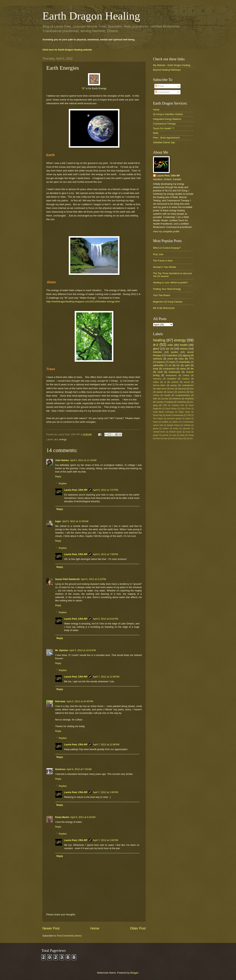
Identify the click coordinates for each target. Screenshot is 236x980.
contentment (188, 385)
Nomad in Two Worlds (165, 267)
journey (165, 399)
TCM (189, 415)
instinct (166, 429)
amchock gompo (174, 419)
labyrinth (186, 429)
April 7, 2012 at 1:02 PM (105, 840)
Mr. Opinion (62, 650)
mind (160, 372)
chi (170, 365)
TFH (191, 359)
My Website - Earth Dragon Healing (172, 65)
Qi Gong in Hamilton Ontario (168, 114)
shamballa (185, 362)
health (184, 345)
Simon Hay (158, 415)
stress (184, 349)
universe (182, 392)
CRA (165, 405)
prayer (156, 435)
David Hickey (171, 409)
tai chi (170, 349)
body (156, 369)
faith (155, 399)
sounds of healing (165, 402)
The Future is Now (163, 261)
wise (165, 438)
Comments (162, 92)
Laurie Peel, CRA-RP (76, 490)
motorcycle (174, 372)
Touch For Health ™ (164, 128)
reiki (170, 345)
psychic (165, 435)
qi (165, 382)
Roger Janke (184, 412)
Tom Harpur (158, 419)
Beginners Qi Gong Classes (168, 302)
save (174, 435)
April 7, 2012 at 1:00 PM (105, 792)
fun (178, 365)
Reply (58, 476)
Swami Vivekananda (175, 415)
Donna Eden (159, 385)
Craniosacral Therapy (164, 124)
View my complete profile (166, 231)
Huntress (60, 769)
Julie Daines (62, 460)
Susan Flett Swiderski (67, 579)
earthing (187, 425)
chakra (186, 375)
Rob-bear (60, 701)
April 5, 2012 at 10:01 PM (83, 650)
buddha (165, 422)
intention (158, 352)
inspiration (172, 355)
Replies (63, 483)
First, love (158, 254)
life (192, 369)
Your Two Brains (162, 295)
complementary (182, 395)
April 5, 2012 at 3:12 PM (93, 579)
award (188, 419)
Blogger (134, 973)
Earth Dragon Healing (91, 16)
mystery (186, 379)
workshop (182, 402)
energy (63, 439)
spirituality (158, 365)
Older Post (138, 928)
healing (159, 340)
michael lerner (159, 432)
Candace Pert (178, 405)
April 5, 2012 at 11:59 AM (75, 521)
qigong (186, 355)
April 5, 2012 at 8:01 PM (105, 619)
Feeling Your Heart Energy (167, 289)
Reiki (156, 133)
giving (156, 429)
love (192, 389)
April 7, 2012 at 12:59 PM (106, 744)
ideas (183, 369)
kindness (177, 399)
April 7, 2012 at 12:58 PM (106, 677)
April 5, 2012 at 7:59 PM (105, 554)
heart (172, 362)
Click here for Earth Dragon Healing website (67, 50)
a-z (56, 439)
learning (182, 389)
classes (175, 422)
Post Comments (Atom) (69, 936)
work (173, 438)
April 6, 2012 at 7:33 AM (79, 769)
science (175, 382)
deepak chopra (173, 425)
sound (187, 382)
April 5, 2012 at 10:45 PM (80, 701)
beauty (174, 385)
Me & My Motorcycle (164, 308)
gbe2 (156, 349)
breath (167, 395)
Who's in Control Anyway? (167, 248)
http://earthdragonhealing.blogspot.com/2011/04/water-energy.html (83, 302)
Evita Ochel (185, 409)
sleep (182, 435)
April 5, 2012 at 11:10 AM (83, 460)
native (156, 382)
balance (161, 362)
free (172, 389)
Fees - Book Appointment (166, 138)
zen (188, 438)
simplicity (189, 399)
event (170, 359)
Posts (159, 86)
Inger (58, 521)
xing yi (181, 438)
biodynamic (171, 375)
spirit (187, 365)
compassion (169, 369)
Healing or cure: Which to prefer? (170, 283)
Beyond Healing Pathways (167, 70)
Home (95, 928)
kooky (176, 429)
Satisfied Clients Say (164, 142)
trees (158, 438)
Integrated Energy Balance (167, 119)
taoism (170, 392)
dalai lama (161, 389)
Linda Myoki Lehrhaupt (163, 412)
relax (181, 359)
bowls (155, 422)
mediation (172, 379)
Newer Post (51, 928)
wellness (158, 359)
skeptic (160, 392)
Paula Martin (62, 817)
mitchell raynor (175, 432)
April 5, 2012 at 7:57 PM (105, 490)
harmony (157, 379)
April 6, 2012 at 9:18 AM (83, 817)
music (188, 432)
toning (191, 435)
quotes (175, 352)
